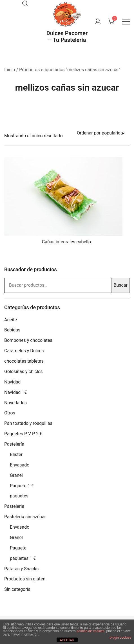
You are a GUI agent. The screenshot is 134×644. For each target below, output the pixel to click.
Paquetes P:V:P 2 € (23, 434)
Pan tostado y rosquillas (28, 423)
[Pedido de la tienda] (100, 133)
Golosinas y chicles (24, 372)
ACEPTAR (67, 640)
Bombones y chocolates (28, 340)
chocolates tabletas (24, 361)
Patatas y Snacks (21, 569)
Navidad (12, 382)
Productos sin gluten (25, 579)
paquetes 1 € (23, 558)
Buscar (120, 285)
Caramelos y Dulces (24, 351)
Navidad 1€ (15, 392)
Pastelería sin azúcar (25, 517)
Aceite (11, 320)
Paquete (18, 548)
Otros (10, 413)
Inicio (10, 70)
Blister (16, 455)
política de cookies (91, 631)
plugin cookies (120, 638)
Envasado (20, 465)
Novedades (15, 403)
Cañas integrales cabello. (67, 242)
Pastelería (14, 444)
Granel (16, 475)
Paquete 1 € (22, 486)
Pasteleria (14, 506)
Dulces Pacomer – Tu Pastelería (67, 37)
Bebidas (12, 330)
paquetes (19, 496)
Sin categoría (17, 589)
